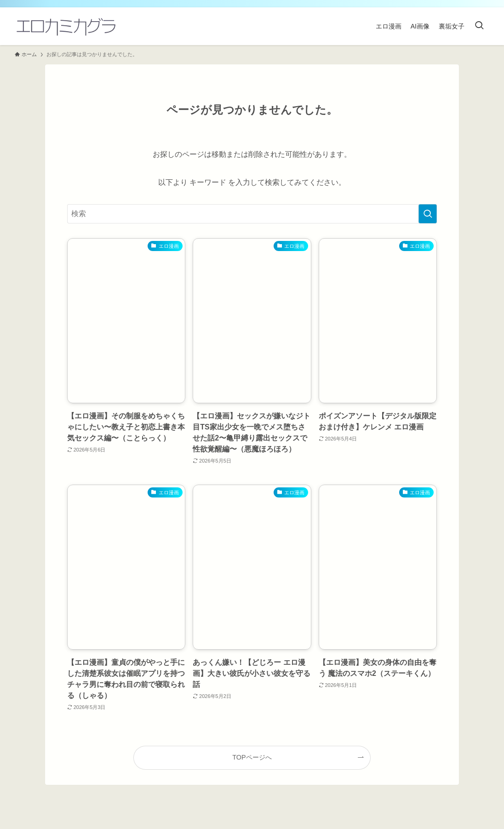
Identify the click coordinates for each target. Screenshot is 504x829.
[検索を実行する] (428, 214)
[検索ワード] (252, 214)
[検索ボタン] (479, 26)
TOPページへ (252, 757)
